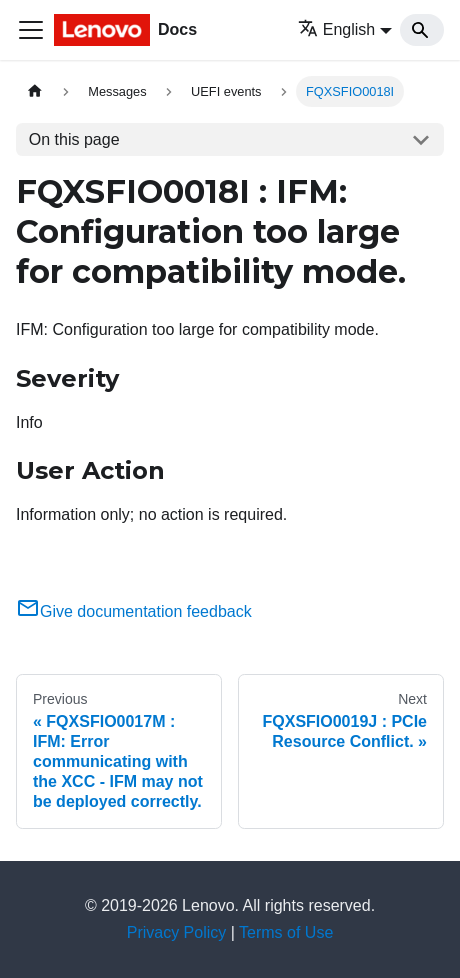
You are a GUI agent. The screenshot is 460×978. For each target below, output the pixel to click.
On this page (74, 139)
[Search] (422, 30)
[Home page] (35, 91)
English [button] (336, 29)
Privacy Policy (177, 932)
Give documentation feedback (134, 611)
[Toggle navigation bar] (31, 30)
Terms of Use (286, 932)
